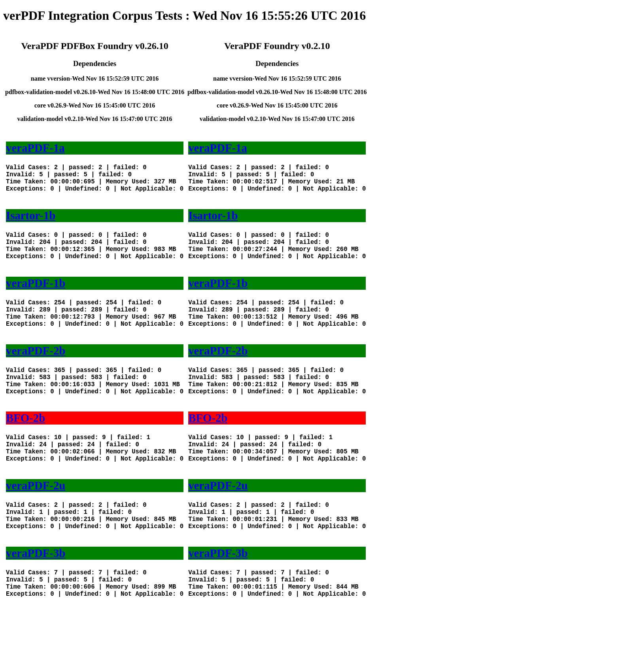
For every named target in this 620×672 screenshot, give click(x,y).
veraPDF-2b (36, 374)
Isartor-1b (31, 223)
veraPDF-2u (36, 525)
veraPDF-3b (36, 600)
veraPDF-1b (36, 299)
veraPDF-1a (35, 148)
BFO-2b (26, 449)
